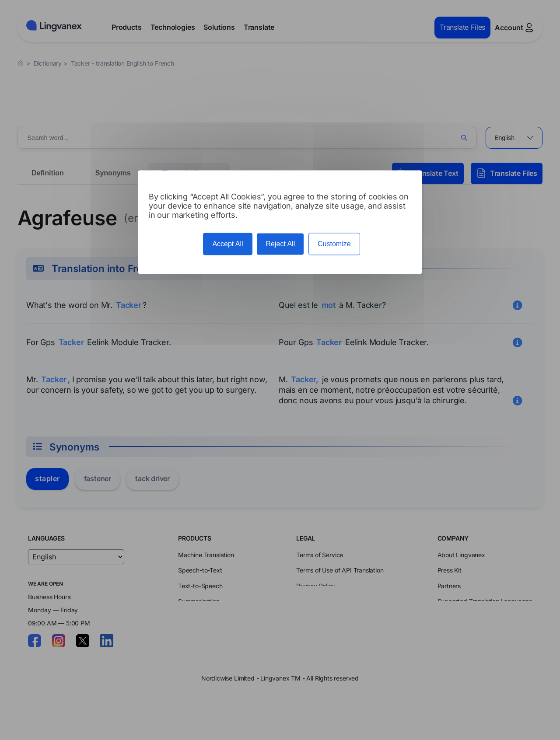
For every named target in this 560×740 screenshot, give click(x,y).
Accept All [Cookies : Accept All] (227, 244)
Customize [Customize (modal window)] (334, 244)
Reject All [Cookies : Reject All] (280, 244)
